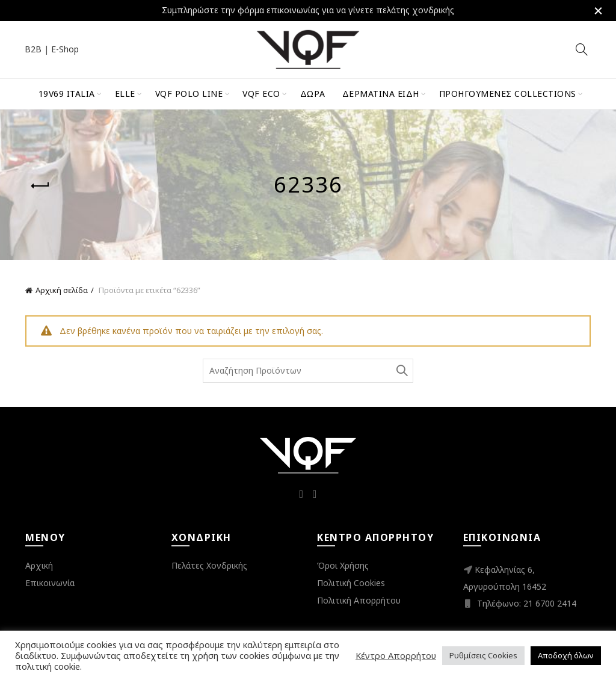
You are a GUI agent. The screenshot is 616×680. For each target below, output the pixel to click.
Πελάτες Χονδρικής (209, 565)
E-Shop (65, 49)
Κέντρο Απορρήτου (396, 655)
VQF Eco (261, 94)
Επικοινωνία (50, 583)
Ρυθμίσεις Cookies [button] (483, 655)
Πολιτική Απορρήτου (359, 600)
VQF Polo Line (189, 94)
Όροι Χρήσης (343, 565)
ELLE (125, 94)
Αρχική (39, 565)
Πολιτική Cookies (351, 583)
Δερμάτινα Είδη (381, 94)
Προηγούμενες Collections (508, 94)
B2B (33, 49)
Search (401, 371)
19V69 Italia (67, 94)
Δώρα (313, 94)
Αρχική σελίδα (62, 290)
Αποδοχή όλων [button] (566, 655)
